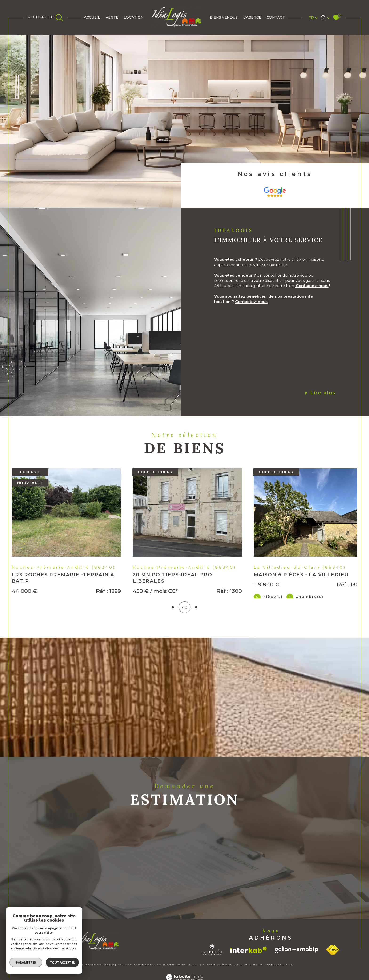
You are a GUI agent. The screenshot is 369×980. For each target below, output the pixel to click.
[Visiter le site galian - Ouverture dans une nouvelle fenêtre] (297, 970)
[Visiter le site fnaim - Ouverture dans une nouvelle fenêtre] (333, 970)
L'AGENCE (252, 17)
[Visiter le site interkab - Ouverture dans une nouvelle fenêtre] (249, 970)
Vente (112, 17)
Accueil (92, 17)
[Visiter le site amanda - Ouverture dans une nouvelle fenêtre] (213, 970)
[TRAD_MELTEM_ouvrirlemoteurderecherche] (46, 18)
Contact (276, 17)
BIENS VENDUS (224, 17)
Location (134, 17)
